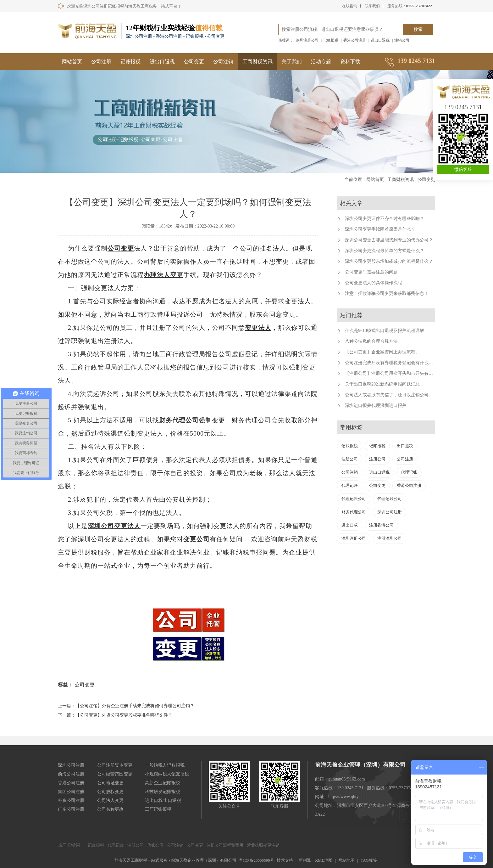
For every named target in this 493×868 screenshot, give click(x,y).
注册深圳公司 (390, 538)
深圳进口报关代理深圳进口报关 (376, 406)
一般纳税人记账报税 (165, 765)
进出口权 (350, 525)
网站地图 (346, 860)
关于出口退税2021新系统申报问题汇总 (382, 384)
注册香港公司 (381, 525)
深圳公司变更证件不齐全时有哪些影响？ (385, 219)
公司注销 (223, 62)
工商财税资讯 (258, 62)
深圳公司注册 (390, 512)
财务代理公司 (179, 420)
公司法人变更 (110, 800)
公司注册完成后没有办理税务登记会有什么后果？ (393, 363)
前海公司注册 (71, 774)
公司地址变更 (110, 783)
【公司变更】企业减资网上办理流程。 (382, 352)
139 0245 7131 (463, 107)
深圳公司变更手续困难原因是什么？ (380, 229)
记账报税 (331, 40)
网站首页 (72, 62)
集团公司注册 (71, 792)
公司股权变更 (110, 792)
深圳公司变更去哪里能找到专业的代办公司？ (389, 240)
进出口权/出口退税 (163, 800)
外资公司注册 (71, 800)
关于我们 (292, 62)
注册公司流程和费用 (225, 845)
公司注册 (101, 62)
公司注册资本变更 (115, 765)
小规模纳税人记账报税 (167, 774)
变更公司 (197, 539)
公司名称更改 (110, 809)
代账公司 (155, 845)
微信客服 (463, 169)
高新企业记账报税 (163, 783)
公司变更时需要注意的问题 (371, 272)
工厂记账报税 (158, 809)
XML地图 (324, 860)
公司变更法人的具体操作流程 (374, 283)
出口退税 (405, 446)
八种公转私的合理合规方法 (371, 341)
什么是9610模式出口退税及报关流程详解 (385, 331)
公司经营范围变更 (115, 774)
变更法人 (258, 328)
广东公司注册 (71, 809)
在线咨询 (350, 6)
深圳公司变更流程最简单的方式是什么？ (385, 251)
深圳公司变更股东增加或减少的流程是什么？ (389, 261)
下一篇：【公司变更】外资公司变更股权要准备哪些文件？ (115, 715)
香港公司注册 (355, 40)
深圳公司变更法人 (114, 526)
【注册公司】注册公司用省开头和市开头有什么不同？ (398, 373)
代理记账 (409, 472)
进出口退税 (380, 40)
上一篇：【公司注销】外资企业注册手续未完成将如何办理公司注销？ (126, 706)
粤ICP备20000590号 (256, 860)
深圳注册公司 (307, 40)
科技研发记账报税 (163, 792)
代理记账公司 (354, 499)
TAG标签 (369, 860)
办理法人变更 (163, 275)
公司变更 (194, 62)
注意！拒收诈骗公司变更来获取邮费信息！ (387, 293)
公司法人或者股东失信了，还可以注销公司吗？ (391, 395)
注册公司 (350, 459)
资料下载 (350, 62)
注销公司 (402, 40)
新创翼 (305, 860)
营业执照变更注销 (263, 845)
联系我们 (372, 6)
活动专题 (321, 62)
